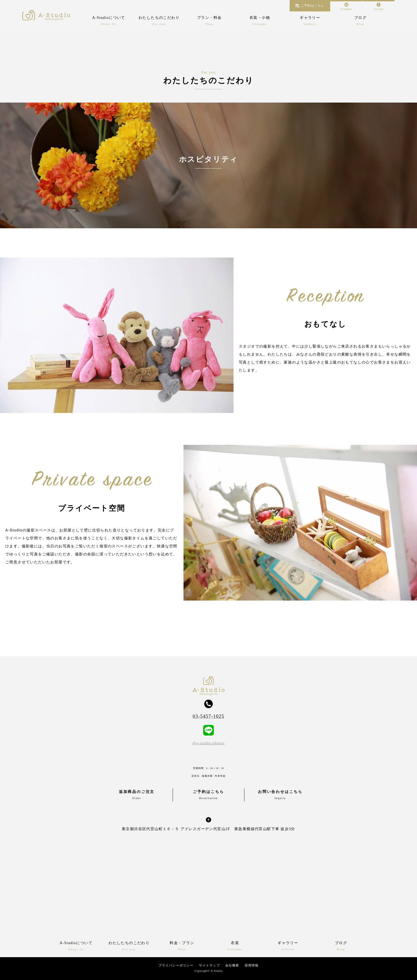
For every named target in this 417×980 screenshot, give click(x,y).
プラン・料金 (209, 18)
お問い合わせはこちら (280, 796)
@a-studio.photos (208, 743)
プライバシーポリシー (176, 965)
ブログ (360, 18)
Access (378, 9)
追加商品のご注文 (137, 796)
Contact (346, 9)
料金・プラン (182, 943)
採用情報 (252, 965)
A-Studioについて (109, 18)
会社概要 (232, 965)
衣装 (235, 943)
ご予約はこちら (312, 6)
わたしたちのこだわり (159, 18)
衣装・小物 (260, 18)
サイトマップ (209, 965)
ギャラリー (310, 18)
